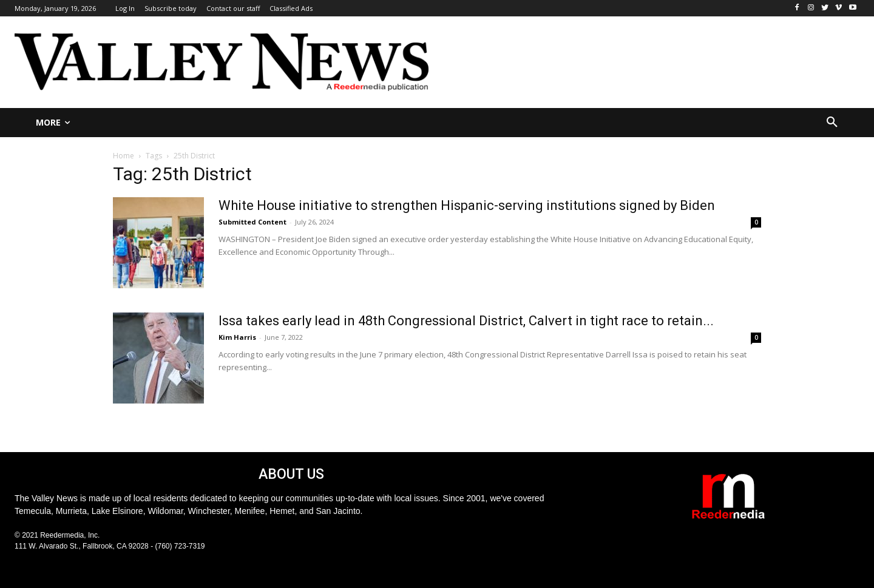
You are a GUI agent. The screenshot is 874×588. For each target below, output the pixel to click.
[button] (832, 123)
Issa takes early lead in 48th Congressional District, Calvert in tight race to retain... (466, 321)
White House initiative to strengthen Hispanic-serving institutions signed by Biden (467, 205)
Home (124, 156)
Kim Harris (237, 337)
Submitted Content (252, 222)
